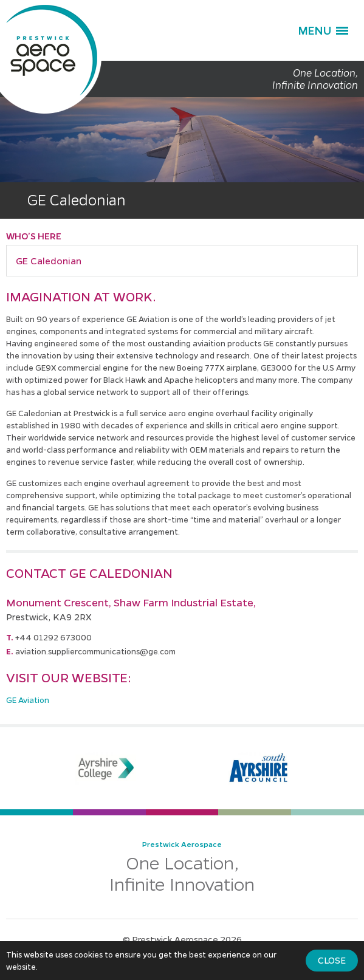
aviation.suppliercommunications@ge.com (95, 651)
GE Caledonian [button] (49, 261)
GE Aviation (28, 700)
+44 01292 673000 (53, 637)
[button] (323, 30)
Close (332, 960)
